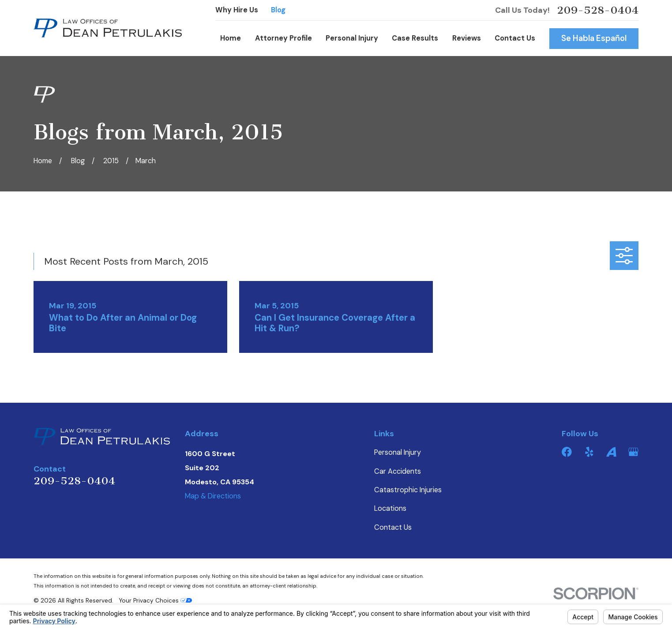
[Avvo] (611, 452)
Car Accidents (398, 471)
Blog (278, 10)
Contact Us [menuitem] (515, 38)
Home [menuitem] (231, 38)
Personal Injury (398, 452)
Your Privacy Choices (155, 601)
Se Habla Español (594, 38)
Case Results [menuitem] (415, 38)
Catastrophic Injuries (408, 490)
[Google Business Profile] (633, 452)
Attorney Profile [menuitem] (283, 38)
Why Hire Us (237, 10)
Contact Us (393, 527)
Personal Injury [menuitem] (352, 38)
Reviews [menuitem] (467, 38)
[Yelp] (589, 452)
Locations (390, 508)
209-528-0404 (598, 10)
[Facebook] (567, 452)
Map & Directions (213, 496)
